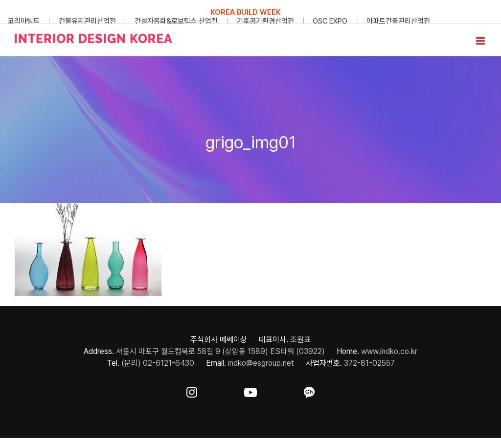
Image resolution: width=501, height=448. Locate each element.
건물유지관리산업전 (87, 21)
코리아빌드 (24, 21)
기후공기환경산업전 (265, 21)
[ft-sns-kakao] (309, 390)
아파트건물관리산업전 (398, 21)
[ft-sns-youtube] (250, 390)
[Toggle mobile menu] (481, 41)
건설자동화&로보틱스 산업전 (176, 21)
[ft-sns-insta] (192, 390)
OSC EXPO (330, 21)
